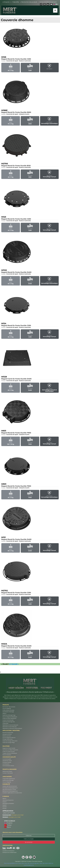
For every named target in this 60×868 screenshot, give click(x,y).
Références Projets (7, 771)
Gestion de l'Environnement (10, 786)
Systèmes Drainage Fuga (9, 715)
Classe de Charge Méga (9, 743)
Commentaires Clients (8, 766)
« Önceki (5, 664)
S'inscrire (7, 2)
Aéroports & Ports (7, 734)
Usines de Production (8, 800)
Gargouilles (5, 723)
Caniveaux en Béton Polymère (10, 750)
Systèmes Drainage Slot (9, 722)
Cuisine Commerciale (8, 720)
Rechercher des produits (29, 2)
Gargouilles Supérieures (9, 779)
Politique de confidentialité (9, 852)
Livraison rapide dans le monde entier (12, 793)
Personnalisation (7, 755)
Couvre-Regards (7, 709)
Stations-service (7, 736)
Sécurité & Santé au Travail (9, 790)
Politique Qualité (7, 762)
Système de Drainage (8, 780)
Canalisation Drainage (8, 712)
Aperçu (4, 798)
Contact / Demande (8, 773)
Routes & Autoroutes (8, 733)
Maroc (8, 827)
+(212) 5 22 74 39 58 (9, 813)
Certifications (6, 764)
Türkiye (8, 825)
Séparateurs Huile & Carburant (10, 725)
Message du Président (8, 803)
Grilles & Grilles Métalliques (9, 718)
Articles (4, 808)
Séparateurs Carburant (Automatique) (12, 728)
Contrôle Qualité (7, 759)
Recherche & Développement (10, 791)
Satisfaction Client (7, 761)
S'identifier (16, 2)
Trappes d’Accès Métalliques (10, 753)
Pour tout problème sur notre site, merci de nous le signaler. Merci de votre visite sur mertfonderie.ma (29, 864)
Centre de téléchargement (48, 2)
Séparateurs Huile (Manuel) (10, 727)
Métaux (4, 713)
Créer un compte (29, 839)
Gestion (5, 805)
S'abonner (29, 835)
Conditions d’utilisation (8, 851)
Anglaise (8, 823)
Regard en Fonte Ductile (9, 748)
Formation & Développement (10, 788)
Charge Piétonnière (8, 739)
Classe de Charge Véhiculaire (10, 741)
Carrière (5, 807)
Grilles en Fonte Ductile (9, 752)
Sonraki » (15, 664)
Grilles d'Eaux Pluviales (8, 710)
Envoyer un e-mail (18, 815)
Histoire (5, 802)
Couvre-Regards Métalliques (10, 717)
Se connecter (29, 842)
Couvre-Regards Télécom (9, 738)
